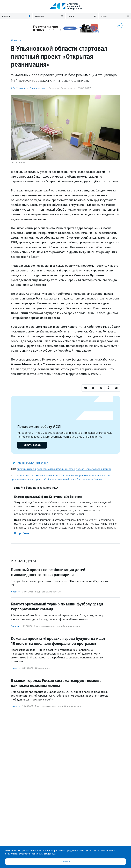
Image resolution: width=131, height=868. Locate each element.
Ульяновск (22, 463)
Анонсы (15, 626)
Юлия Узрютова (38, 88)
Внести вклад (32, 445)
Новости (16, 40)
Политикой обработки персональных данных (31, 854)
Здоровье (54, 88)
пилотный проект (26, 469)
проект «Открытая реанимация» (94, 469)
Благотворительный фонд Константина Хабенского (76, 479)
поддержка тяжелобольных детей (56, 469)
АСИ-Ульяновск (19, 88)
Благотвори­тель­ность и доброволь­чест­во (57, 626)
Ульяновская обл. (39, 463)
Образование (42, 668)
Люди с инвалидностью (48, 592)
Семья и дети (68, 88)
